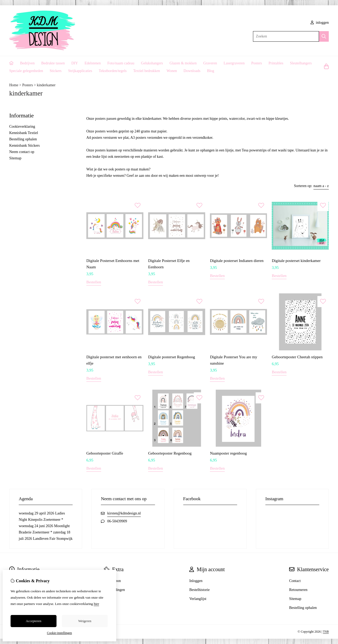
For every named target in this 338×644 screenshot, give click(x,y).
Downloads (192, 71)
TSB (326, 632)
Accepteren (33, 621)
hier (96, 604)
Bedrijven (27, 63)
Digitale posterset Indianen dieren (237, 261)
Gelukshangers (152, 63)
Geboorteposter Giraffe (105, 453)
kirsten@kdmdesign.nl (124, 513)
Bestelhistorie (199, 590)
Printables (276, 63)
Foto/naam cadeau (121, 63)
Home (14, 85)
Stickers (56, 71)
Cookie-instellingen (60, 633)
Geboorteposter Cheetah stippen (297, 357)
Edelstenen (93, 63)
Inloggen (196, 581)
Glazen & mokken (183, 63)
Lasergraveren (234, 63)
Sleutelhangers (301, 63)
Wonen (172, 71)
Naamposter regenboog (228, 453)
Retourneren (298, 590)
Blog (211, 71)
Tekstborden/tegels (113, 71)
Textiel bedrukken (147, 71)
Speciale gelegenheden (26, 71)
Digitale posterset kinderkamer (296, 261)
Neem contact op (22, 152)
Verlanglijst (198, 599)
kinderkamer (46, 85)
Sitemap (15, 158)
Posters (257, 63)
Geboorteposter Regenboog (170, 453)
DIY (75, 63)
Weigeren (85, 621)
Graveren (210, 63)
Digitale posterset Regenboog (172, 357)
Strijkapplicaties (80, 71)
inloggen (320, 23)
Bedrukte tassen (53, 63)
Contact (295, 581)
